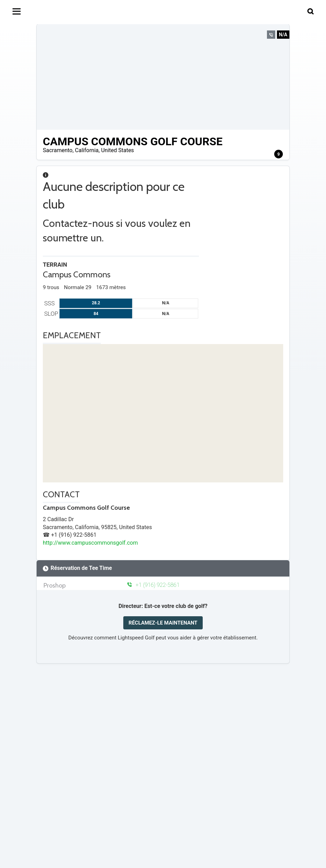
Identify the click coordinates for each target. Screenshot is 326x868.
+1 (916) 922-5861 (154, 585)
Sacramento (58, 150)
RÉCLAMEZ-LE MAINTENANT (163, 623)
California (87, 150)
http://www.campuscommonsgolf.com (90, 543)
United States (118, 150)
